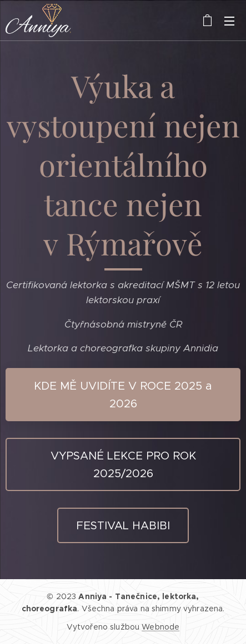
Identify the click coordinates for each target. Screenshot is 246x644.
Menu (229, 21)
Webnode (160, 627)
